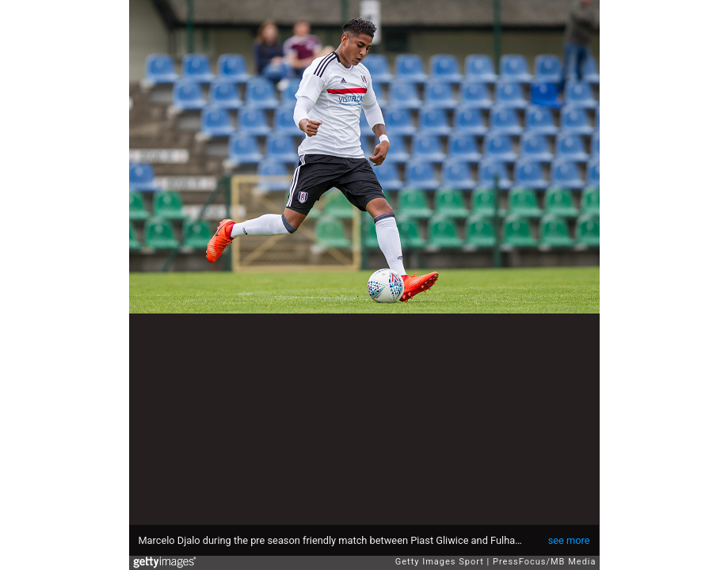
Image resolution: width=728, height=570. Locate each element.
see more (569, 540)
